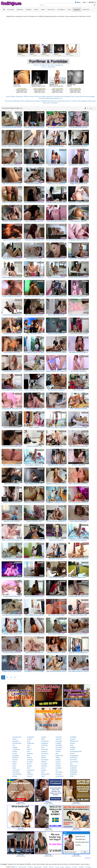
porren (29, 764)
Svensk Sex (68, 101)
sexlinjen (58, 749)
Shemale (91, 2)
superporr (44, 751)
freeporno (16, 758)
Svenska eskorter (85, 96)
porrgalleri (59, 745)
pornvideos (59, 772)
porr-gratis (59, 747)
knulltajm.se (14, 867)
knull (29, 741)
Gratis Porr (54, 101)
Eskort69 (14, 101)
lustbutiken (73, 774)
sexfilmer (58, 739)
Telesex (32, 96)
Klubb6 (47, 98)
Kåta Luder (8, 101)
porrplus (58, 760)
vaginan (44, 737)
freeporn (15, 760)
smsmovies (45, 754)
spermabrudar (17, 774)
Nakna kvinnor (21, 101)
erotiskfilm (73, 737)
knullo (14, 768)
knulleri (29, 739)
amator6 (73, 739)
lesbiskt (58, 751)
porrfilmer (44, 766)
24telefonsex (74, 741)
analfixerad (73, 770)
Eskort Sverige (75, 96)
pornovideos (60, 776)
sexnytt (72, 754)
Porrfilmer (74, 101)
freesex (29, 758)
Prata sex (37, 96)
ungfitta (15, 747)
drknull (29, 749)
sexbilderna (16, 749)
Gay (84, 2)
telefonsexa (74, 766)
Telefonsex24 (50, 96)
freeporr (44, 758)
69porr (29, 772)
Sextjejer (92, 96)
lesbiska (44, 770)
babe (14, 766)
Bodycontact (58, 98)
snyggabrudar (74, 756)
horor (29, 745)
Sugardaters (84, 101)
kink (71, 764)
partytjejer (16, 756)
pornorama (73, 760)
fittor (28, 747)
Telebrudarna (20, 96)
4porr (29, 751)
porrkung (30, 760)
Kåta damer (54, 103)
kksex (43, 772)
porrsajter (44, 764)
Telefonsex (27, 96)
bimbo (14, 764)
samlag (15, 776)
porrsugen (59, 741)
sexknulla (59, 737)
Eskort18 (52, 98)
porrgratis (16, 741)
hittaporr (44, 762)
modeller (58, 743)
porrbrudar (45, 749)
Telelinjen (13, 96)
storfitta (72, 749)
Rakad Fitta (61, 101)
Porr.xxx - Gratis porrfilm (48, 67)
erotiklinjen (73, 768)
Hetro (79, 2)
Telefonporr (57, 96)
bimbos (15, 762)
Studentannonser (30, 101)
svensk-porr (45, 741)
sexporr (44, 756)
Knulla (79, 101)
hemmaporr (45, 760)
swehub (72, 743)
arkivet (15, 739)
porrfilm (15, 751)
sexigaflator (74, 772)
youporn (30, 776)
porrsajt (58, 764)
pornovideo (73, 758)
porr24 (43, 768)
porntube (58, 774)
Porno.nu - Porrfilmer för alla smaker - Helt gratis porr (49, 65)
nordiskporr (31, 737)
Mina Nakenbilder (66, 96)
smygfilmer (45, 743)
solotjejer (73, 747)
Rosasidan (42, 98)
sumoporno (16, 772)
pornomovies (74, 762)
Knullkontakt (44, 101)
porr (14, 745)
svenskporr (16, 770)
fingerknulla (59, 756)
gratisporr (30, 754)
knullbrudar (31, 743)
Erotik (49, 101)
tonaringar (44, 745)
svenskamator (17, 737)
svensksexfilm (17, 743)
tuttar (72, 745)
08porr (58, 758)
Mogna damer (47, 103)
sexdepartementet (76, 751)
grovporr (30, 766)
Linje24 (8, 96)
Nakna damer (92, 101)
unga (43, 739)
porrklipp (30, 762)
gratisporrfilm (45, 774)
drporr (43, 776)
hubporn (58, 766)
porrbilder (59, 768)
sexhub (58, 762)
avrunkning (31, 770)
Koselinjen (43, 96)
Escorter (37, 101)
